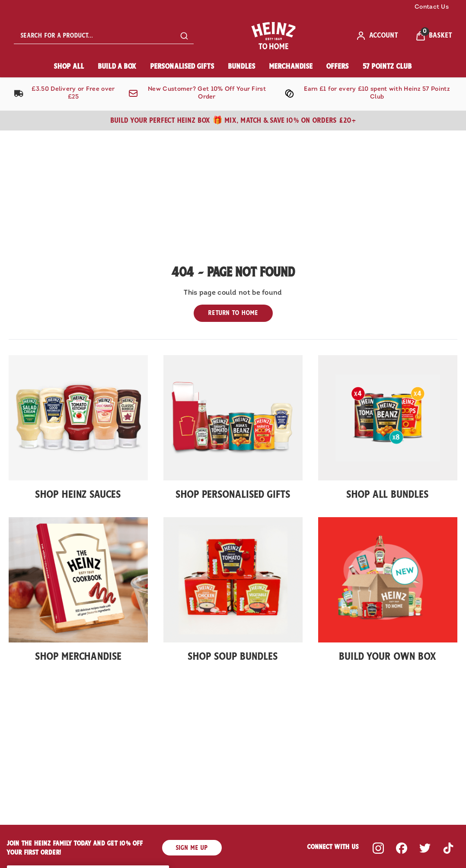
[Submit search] (184, 36)
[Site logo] (275, 36)
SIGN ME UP (192, 848)
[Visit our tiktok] (448, 848)
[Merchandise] (291, 67)
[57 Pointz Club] (387, 67)
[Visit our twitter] (425, 848)
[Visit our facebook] (402, 848)
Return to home (233, 313)
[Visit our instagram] (378, 848)
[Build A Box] (117, 67)
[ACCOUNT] (377, 36)
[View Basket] (434, 36)
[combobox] (104, 36)
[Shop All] (69, 67)
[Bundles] (242, 67)
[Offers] (338, 67)
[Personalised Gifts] (182, 67)
